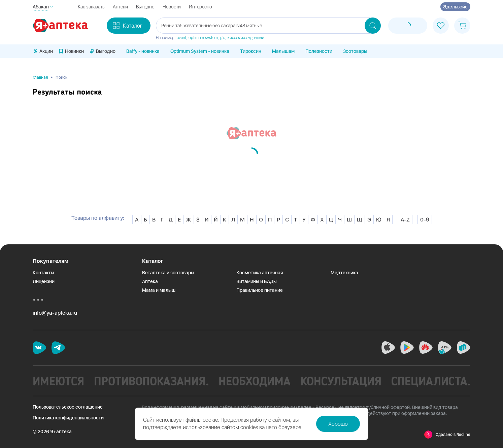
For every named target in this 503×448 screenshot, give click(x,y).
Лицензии (44, 281)
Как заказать (91, 7)
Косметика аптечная (260, 273)
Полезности (319, 51)
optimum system (203, 38)
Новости (172, 7)
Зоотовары (355, 51)
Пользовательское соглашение (68, 407)
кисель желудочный (246, 38)
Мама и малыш (159, 290)
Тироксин (251, 51)
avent (181, 38)
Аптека (150, 281)
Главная (40, 77)
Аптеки (120, 7)
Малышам (283, 51)
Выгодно (145, 7)
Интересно (200, 7)
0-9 (425, 220)
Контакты (43, 273)
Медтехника (344, 273)
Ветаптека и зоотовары (168, 273)
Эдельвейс (455, 7)
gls (223, 38)
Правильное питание (260, 290)
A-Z (405, 220)
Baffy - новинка (143, 51)
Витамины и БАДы (257, 281)
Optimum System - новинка (200, 51)
